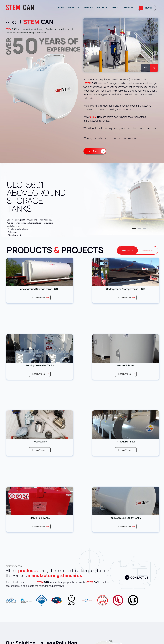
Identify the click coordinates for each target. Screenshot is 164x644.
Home (61, 7)
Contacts (128, 7)
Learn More (93, 151)
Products (74, 7)
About (115, 7)
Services (88, 7)
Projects (102, 7)
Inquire (149, 8)
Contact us (139, 578)
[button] (146, 68)
